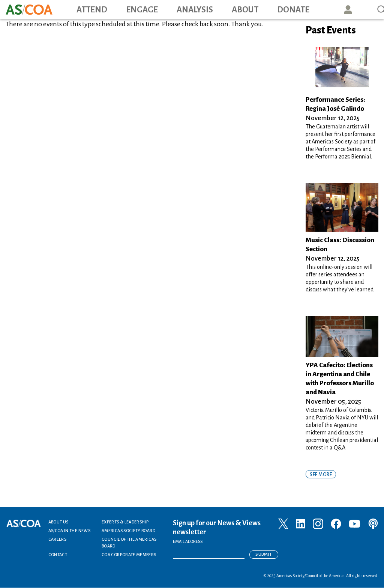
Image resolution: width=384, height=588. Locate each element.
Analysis (195, 10)
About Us (58, 522)
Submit (264, 554)
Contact (58, 555)
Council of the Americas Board (129, 543)
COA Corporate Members (129, 555)
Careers (58, 539)
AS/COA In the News (69, 531)
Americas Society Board (128, 531)
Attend (92, 10)
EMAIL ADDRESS (188, 541)
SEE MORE (321, 475)
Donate (293, 10)
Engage (142, 10)
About (245, 10)
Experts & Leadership (125, 522)
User (348, 10)
